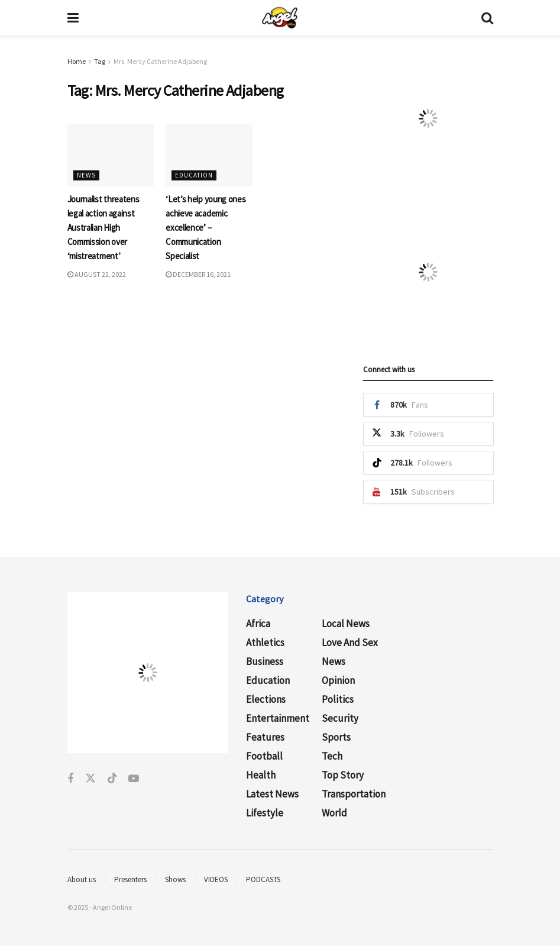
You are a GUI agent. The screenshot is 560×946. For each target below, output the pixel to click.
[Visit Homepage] (280, 18)
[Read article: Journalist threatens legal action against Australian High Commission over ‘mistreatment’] (111, 155)
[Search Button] (487, 18)
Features (265, 737)
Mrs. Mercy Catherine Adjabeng (160, 61)
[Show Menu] (73, 18)
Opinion (338, 680)
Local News (346, 624)
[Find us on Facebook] (70, 779)
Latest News (272, 794)
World (334, 813)
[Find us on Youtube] (134, 779)
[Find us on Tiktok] (112, 779)
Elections (266, 699)
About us (82, 879)
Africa (258, 624)
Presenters (130, 879)
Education (194, 175)
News (86, 175)
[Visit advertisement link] (428, 118)
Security (340, 718)
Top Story (343, 775)
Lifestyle (265, 813)
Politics (338, 699)
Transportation (354, 794)
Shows (175, 879)
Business (265, 661)
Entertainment (278, 718)
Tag (100, 61)
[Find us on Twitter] (90, 779)
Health (261, 775)
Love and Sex (350, 642)
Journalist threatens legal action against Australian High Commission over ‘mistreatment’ (103, 227)
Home (77, 61)
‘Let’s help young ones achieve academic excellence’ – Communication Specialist (205, 227)
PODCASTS (263, 879)
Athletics (265, 642)
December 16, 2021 (198, 274)
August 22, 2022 (97, 274)
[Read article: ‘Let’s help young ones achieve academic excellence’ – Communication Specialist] (209, 155)
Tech (332, 756)
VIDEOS (216, 879)
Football (264, 756)
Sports (336, 737)
